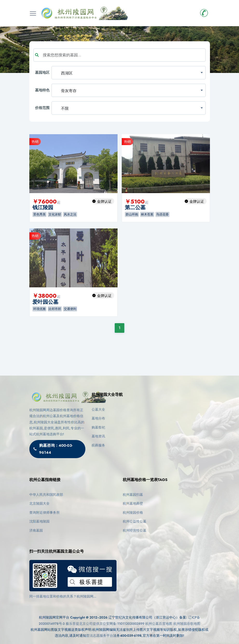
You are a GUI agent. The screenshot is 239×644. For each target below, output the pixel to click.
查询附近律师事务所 (45, 513)
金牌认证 (104, 201)
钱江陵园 (43, 208)
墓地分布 (98, 418)
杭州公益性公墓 (135, 521)
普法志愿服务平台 (100, 636)
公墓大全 (98, 409)
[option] (73, 164)
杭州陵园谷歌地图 (187, 624)
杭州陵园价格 (133, 513)
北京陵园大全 (39, 503)
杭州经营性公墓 (135, 530)
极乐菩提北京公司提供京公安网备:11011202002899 (105, 624)
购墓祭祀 (98, 427)
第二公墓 (135, 208)
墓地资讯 (98, 436)
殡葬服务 (98, 445)
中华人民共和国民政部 (46, 495)
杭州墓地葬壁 (133, 503)
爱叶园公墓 (45, 302)
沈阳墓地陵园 (39, 521)
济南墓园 (36, 530)
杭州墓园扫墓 (133, 495)
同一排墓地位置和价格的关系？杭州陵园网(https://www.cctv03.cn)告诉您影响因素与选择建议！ (69, 596)
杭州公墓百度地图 (159, 624)
